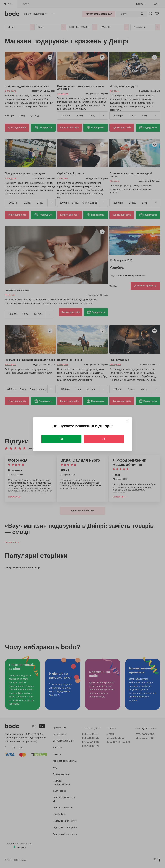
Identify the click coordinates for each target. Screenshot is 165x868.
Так (61, 439)
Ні (104, 439)
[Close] (128, 421)
